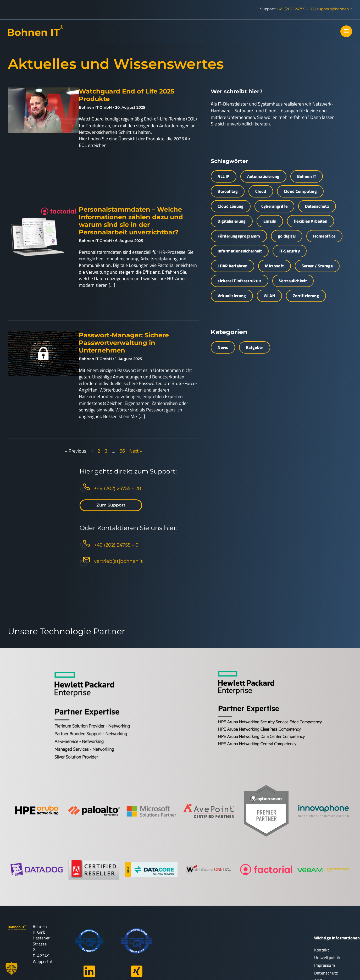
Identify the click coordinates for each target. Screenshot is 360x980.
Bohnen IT (307, 176)
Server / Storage (317, 266)
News (223, 347)
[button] (12, 968)
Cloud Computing (300, 191)
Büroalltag (228, 191)
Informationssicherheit (240, 251)
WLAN (269, 296)
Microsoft (274, 266)
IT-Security (290, 251)
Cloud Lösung (231, 206)
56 (122, 451)
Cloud (261, 191)
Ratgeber (255, 347)
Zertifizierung (306, 296)
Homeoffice (324, 236)
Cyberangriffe (275, 206)
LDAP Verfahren (232, 266)
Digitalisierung (232, 221)
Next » (136, 451)
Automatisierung (263, 176)
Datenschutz (317, 206)
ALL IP (223, 176)
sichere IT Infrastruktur (239, 281)
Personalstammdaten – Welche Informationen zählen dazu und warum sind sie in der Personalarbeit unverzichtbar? (131, 221)
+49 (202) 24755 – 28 (295, 9)
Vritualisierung (232, 296)
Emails (270, 221)
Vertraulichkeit (293, 281)
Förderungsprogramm (239, 236)
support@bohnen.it (334, 9)
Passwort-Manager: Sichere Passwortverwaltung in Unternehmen (124, 343)
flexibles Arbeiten (311, 221)
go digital (287, 236)
